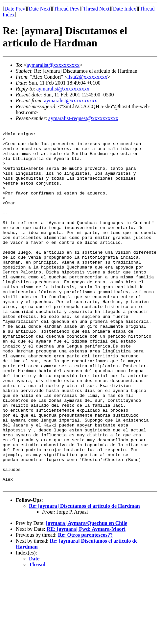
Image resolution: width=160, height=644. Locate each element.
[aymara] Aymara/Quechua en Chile (87, 594)
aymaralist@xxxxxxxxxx (53, 65)
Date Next (40, 9)
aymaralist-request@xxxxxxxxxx (83, 118)
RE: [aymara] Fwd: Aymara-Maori (86, 600)
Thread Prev (67, 9)
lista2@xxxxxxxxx (87, 77)
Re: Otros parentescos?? (85, 606)
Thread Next (96, 9)
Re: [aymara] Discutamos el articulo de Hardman (84, 577)
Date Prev (15, 9)
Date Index (125, 9)
